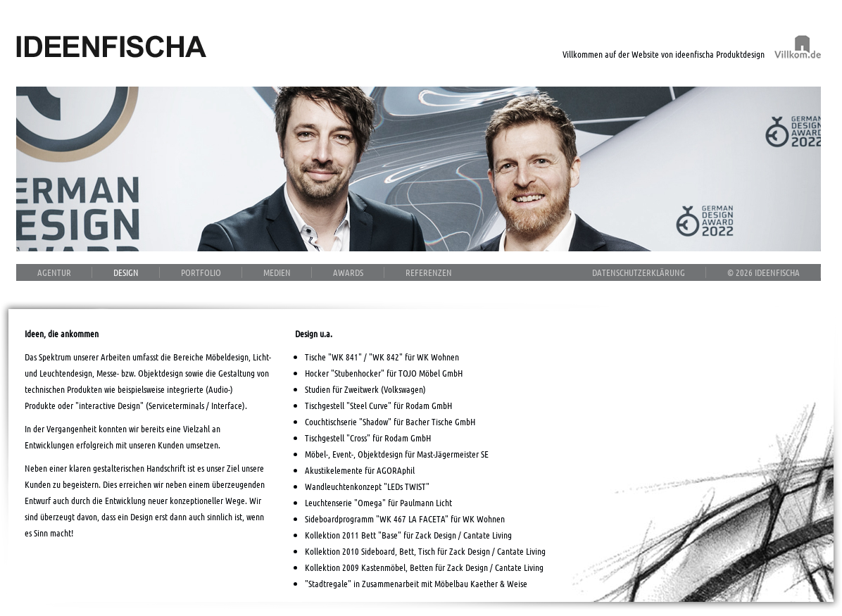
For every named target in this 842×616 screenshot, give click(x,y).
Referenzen (429, 272)
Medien (277, 272)
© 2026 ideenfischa (764, 272)
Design (126, 272)
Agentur (54, 272)
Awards (348, 272)
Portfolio (201, 272)
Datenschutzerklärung (639, 272)
